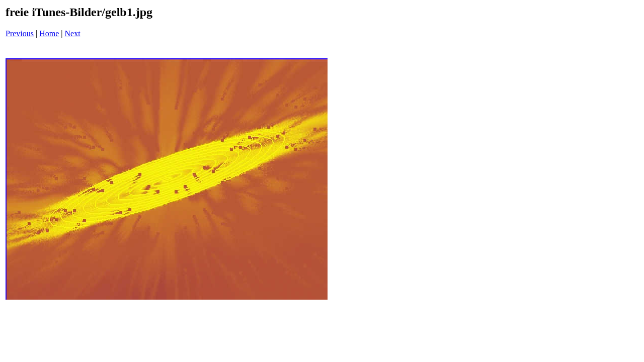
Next (73, 33)
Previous (20, 33)
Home (49, 33)
